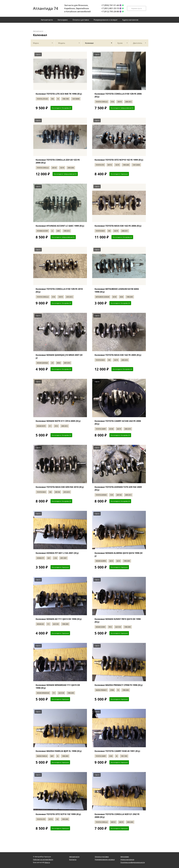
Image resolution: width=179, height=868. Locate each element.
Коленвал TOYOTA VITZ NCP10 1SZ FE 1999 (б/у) (119, 160)
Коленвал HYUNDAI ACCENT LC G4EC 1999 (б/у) (60, 226)
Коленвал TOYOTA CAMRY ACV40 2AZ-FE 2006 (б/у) (118, 422)
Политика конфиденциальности (133, 862)
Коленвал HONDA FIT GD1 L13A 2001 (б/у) (57, 553)
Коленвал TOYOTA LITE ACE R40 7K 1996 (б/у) (59, 94)
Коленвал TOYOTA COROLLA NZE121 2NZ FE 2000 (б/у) (117, 816)
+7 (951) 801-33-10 (110, 8)
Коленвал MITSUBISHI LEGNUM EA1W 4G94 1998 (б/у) (117, 290)
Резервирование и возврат (105, 859)
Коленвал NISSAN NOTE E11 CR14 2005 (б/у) (58, 421)
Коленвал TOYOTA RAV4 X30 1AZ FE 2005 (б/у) (118, 355)
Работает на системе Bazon (43, 859)
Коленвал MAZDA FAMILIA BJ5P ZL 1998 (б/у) (59, 751)
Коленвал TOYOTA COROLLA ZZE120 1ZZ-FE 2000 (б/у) (58, 161)
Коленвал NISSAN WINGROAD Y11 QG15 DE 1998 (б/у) (58, 686)
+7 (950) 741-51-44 (110, 5)
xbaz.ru (47, 862)
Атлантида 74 (44, 8)
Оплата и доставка (102, 857)
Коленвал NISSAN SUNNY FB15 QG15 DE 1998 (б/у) (118, 620)
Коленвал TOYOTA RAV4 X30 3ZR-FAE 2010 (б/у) (60, 487)
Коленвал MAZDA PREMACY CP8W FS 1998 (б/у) (119, 685)
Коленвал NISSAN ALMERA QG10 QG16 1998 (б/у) (119, 554)
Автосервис (125, 857)
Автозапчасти (38, 31)
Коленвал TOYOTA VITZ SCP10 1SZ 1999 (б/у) (58, 814)
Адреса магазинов (127, 859)
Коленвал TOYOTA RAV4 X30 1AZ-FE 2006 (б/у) (118, 226)
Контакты (73, 859)
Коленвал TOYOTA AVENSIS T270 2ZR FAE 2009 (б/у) (118, 488)
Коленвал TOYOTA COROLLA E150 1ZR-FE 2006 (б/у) (118, 95)
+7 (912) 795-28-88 (110, 11)
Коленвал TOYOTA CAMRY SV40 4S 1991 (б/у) (117, 751)
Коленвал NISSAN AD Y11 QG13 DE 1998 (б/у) (59, 619)
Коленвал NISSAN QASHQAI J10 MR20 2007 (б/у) (59, 356)
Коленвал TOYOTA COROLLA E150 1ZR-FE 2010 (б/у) (59, 290)
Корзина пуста (136, 8)
